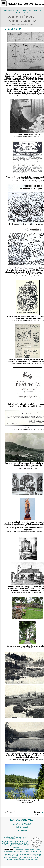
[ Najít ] (18, 830)
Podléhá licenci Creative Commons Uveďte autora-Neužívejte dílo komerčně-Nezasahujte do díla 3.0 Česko (22, 850)
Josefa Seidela (36, 465)
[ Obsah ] (19, 827)
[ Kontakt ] (25, 830)
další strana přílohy (37, 813)
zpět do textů (10, 812)
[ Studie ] (28, 824)
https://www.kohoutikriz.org (30, 859)
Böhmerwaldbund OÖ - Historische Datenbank (25, 467)
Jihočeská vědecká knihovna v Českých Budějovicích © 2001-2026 (16, 838)
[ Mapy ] (25, 827)
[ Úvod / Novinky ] (19, 824)
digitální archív (35, 95)
